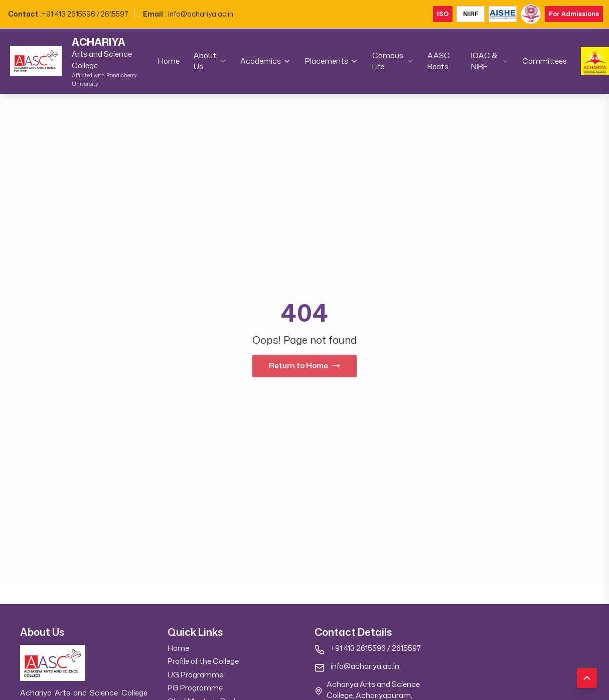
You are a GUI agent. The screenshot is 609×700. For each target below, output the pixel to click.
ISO (443, 14)
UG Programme (195, 675)
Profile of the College (203, 661)
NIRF (471, 14)
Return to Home (304, 366)
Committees (545, 61)
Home (169, 61)
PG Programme (195, 688)
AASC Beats (439, 61)
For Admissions (574, 14)
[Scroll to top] (587, 678)
